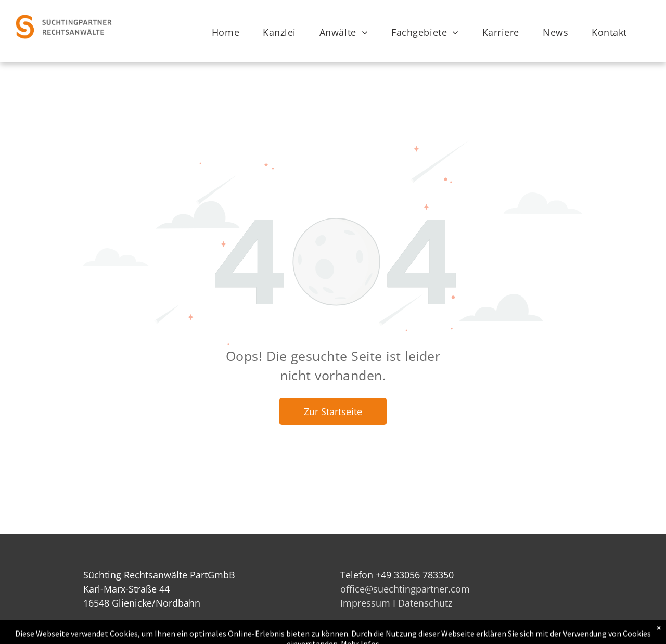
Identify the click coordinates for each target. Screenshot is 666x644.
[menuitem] (229, 33)
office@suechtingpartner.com (405, 589)
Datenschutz (425, 603)
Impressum (365, 603)
